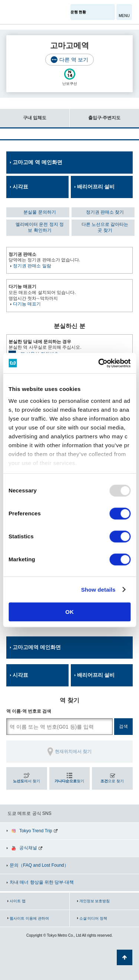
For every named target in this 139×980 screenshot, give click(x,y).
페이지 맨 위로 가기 (125, 957)
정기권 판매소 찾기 (105, 212)
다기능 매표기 (27, 304)
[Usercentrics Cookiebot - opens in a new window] (99, 363)
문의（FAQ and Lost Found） (39, 865)
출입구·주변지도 (95, 115)
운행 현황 (78, 12)
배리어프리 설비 (96, 187)
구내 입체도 (23, 115)
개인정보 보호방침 (95, 901)
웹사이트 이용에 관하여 (29, 918)
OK (69, 612)
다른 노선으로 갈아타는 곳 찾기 (105, 227)
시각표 (20, 187)
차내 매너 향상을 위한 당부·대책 (42, 882)
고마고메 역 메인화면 (37, 162)
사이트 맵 (18, 901)
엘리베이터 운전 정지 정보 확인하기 (40, 227)
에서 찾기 (27, 781)
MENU (124, 16)
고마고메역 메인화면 (37, 647)
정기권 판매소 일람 (32, 266)
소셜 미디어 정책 (93, 918)
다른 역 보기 (74, 60)
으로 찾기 (112, 781)
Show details (98, 590)
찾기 (69, 781)
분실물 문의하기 (39, 212)
